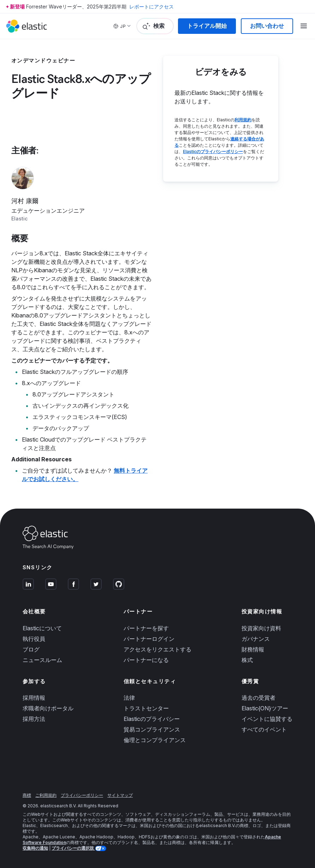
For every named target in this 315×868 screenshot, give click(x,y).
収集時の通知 (35, 848)
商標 (27, 795)
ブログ (31, 649)
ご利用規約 (46, 795)
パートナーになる (146, 660)
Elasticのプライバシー (152, 719)
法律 (129, 698)
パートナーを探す (146, 628)
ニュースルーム (42, 660)
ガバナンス (256, 639)
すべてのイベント (264, 729)
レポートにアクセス (151, 7)
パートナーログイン (149, 639)
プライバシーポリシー (82, 795)
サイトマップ (120, 795)
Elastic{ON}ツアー (265, 708)
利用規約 (243, 120)
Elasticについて (42, 628)
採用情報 (34, 698)
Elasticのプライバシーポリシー (213, 151)
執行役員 (34, 639)
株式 (247, 660)
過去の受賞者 (258, 698)
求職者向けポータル (48, 708)
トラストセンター (146, 708)
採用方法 (34, 719)
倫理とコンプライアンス (155, 740)
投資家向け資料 (261, 628)
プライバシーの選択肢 (73, 848)
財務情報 (253, 649)
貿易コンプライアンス (152, 729)
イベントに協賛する (267, 719)
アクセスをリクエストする (157, 649)
